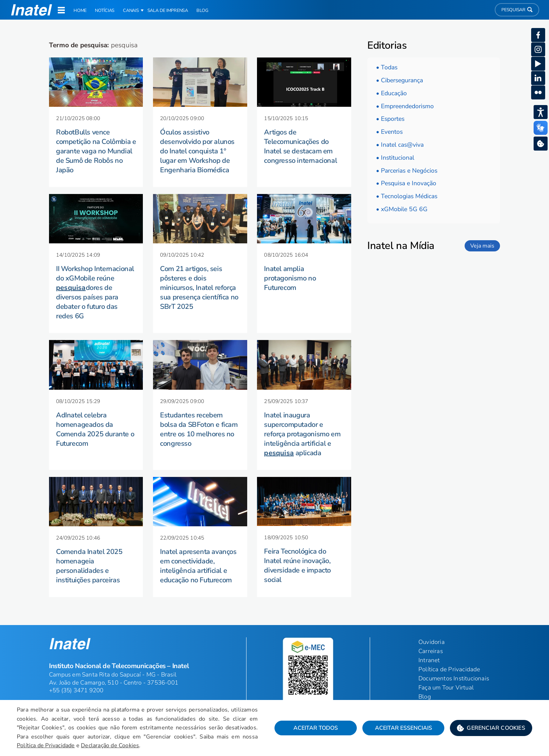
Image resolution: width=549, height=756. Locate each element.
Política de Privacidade (46, 745)
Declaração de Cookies (110, 745)
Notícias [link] (105, 11)
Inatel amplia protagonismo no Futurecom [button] (290, 278)
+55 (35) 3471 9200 (76, 690)
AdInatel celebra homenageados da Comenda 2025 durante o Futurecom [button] (95, 429)
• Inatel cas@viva (400, 145)
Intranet (429, 660)
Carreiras (431, 651)
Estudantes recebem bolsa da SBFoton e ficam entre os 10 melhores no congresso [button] (199, 429)
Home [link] (80, 11)
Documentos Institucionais (454, 678)
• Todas (387, 67)
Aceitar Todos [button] (316, 728)
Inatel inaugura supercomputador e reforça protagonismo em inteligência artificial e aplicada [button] (302, 434)
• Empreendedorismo (405, 106)
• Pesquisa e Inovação (406, 183)
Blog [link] (202, 11)
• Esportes (390, 119)
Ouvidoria (432, 642)
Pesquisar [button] (517, 10)
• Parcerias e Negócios (407, 171)
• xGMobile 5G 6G (402, 209)
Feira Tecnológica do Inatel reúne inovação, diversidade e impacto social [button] (297, 566)
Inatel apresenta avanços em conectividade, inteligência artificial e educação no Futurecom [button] (198, 566)
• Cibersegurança (399, 80)
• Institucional (395, 158)
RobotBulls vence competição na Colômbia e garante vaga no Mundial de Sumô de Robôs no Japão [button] (96, 151)
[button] (491, 728)
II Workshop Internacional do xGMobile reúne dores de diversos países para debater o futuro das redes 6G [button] (95, 292)
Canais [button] (131, 11)
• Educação (391, 93)
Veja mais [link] (482, 246)
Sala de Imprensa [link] (168, 11)
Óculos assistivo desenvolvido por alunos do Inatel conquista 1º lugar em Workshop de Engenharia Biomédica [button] (197, 151)
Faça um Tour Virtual (446, 688)
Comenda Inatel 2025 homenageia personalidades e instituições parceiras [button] (89, 566)
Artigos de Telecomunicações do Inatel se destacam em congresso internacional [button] (300, 146)
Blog (425, 697)
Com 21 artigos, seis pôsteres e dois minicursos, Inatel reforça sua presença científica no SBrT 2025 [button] (199, 288)
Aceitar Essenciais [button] (404, 728)
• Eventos (389, 132)
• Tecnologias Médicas (407, 196)
